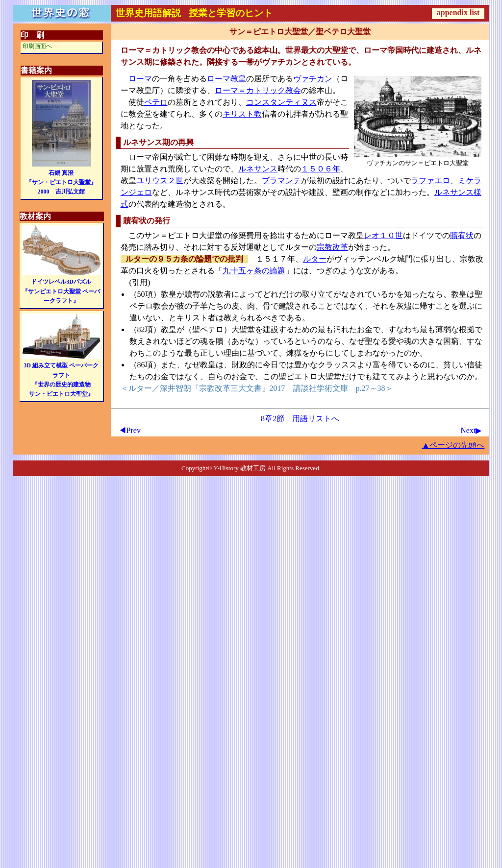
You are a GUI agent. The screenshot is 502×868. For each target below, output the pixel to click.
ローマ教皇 (226, 79)
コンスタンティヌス (281, 102)
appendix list (458, 12)
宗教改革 (332, 247)
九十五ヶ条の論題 (254, 271)
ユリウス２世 (160, 181)
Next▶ (471, 430)
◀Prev (130, 430)
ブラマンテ (281, 181)
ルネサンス (258, 169)
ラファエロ (430, 181)
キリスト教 (242, 114)
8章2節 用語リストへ (300, 419)
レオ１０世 (383, 235)
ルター (315, 259)
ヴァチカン (313, 79)
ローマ (140, 79)
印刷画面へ (37, 46)
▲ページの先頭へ (453, 445)
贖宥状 (462, 235)
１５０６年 (321, 169)
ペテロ (156, 102)
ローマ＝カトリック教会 (258, 90)
